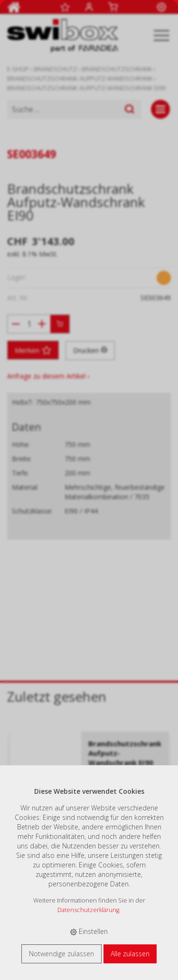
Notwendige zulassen (61, 954)
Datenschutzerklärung (88, 910)
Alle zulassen (130, 954)
